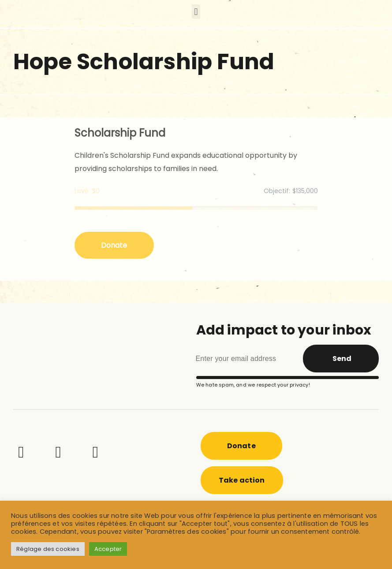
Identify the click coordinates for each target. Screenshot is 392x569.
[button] (196, 12)
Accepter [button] (108, 549)
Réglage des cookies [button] (48, 549)
